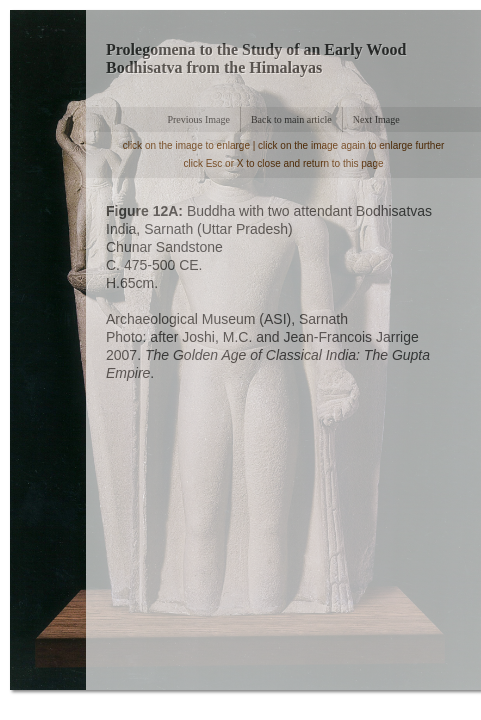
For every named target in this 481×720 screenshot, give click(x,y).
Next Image (376, 119)
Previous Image (198, 119)
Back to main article (291, 119)
